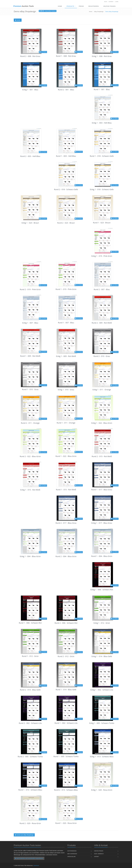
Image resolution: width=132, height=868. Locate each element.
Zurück (18, 20)
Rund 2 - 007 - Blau (102, 289)
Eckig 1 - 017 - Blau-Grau (102, 523)
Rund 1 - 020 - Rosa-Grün (66, 823)
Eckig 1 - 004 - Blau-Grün (30, 556)
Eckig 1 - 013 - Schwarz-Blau (102, 757)
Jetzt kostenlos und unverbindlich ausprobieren (29, 858)
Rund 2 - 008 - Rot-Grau (30, 56)
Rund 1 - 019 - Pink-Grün (66, 289)
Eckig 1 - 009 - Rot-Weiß (66, 356)
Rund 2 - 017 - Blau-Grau (66, 523)
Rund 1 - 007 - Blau (66, 323)
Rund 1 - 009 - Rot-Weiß (30, 356)
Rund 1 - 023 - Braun (102, 223)
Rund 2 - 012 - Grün (66, 656)
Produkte (70, 6)
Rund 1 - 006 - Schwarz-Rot (30, 623)
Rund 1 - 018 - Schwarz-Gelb (102, 156)
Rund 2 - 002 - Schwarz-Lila (30, 723)
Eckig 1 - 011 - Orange (102, 390)
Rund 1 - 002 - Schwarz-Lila (66, 723)
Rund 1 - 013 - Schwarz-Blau (30, 790)
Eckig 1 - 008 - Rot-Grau (102, 56)
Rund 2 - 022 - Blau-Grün (30, 456)
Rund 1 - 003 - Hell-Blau (66, 156)
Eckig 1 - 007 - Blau (30, 323)
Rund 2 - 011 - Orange (30, 423)
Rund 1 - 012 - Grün (30, 656)
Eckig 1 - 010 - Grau (66, 390)
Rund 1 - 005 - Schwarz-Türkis (66, 756)
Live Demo (43, 52)
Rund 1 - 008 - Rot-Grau (66, 56)
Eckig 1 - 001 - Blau (30, 90)
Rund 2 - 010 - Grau (102, 356)
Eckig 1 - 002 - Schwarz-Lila (102, 690)
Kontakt (111, 2)
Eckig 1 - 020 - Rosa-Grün (102, 790)
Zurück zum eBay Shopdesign (24, 835)
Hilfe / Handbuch (99, 854)
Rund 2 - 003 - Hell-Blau (30, 156)
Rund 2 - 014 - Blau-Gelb (30, 690)
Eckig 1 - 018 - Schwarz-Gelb (102, 189)
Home (60, 6)
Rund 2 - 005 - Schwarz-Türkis (30, 757)
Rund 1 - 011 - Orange (66, 423)
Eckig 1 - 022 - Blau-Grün (102, 423)
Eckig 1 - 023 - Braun (30, 223)
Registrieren (94, 6)
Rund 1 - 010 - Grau (30, 389)
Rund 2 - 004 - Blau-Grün (66, 556)
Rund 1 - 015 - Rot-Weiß (66, 490)
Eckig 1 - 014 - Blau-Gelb (102, 656)
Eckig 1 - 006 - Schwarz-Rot (102, 590)
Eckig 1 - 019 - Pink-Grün (102, 256)
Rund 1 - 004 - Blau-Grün (102, 556)
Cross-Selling (71, 857)
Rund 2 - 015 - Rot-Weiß (102, 456)
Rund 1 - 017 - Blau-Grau (102, 490)
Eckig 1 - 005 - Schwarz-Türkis (102, 723)
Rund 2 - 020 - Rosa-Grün (30, 823)
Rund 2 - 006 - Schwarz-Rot (66, 623)
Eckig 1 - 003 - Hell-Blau (102, 123)
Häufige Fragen (109, 6)
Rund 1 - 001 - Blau (102, 89)
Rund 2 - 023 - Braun (66, 223)
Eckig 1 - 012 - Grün (102, 623)
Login (117, 2)
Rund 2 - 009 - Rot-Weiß (102, 323)
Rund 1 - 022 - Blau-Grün (66, 456)
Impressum (36, 866)
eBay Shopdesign (99, 12)
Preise (81, 6)
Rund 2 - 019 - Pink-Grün (30, 289)
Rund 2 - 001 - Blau (66, 90)
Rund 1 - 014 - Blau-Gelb (66, 690)
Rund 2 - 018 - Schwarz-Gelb (66, 189)
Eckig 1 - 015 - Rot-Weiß (30, 490)
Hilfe (106, 2)
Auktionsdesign (72, 851)
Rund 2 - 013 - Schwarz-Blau (66, 790)
